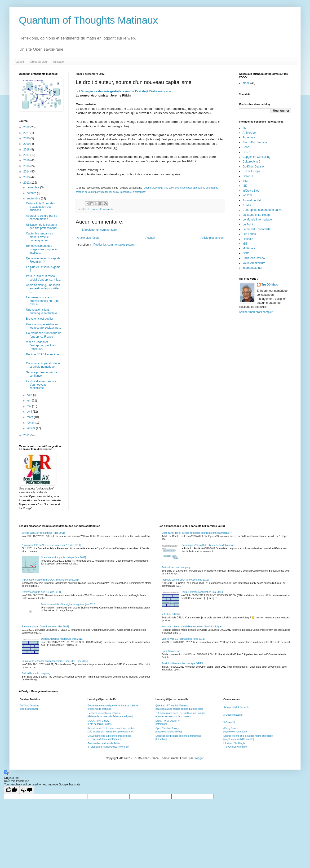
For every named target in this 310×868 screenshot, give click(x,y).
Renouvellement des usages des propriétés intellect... (42, 249)
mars (30, 417)
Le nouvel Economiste (101, 209)
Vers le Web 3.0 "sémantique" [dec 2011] (43, 533)
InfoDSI (247, 195)
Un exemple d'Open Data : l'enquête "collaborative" (208, 545)
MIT (245, 244)
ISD (245, 186)
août (30, 395)
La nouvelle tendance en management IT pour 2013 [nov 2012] (55, 661)
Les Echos (249, 234)
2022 (27, 127)
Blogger (199, 758)
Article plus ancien (212, 238)
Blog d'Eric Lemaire (255, 142)
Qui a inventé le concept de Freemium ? (43, 260)
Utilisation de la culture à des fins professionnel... (43, 226)
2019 (27, 144)
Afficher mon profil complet (256, 312)
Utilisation (59, 62)
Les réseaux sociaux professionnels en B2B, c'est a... (42, 301)
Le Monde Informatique (257, 220)
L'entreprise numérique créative (262, 210)
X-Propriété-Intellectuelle (236, 707)
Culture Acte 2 (251, 162)
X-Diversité (229, 722)
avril (30, 412)
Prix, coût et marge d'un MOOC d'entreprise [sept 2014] (51, 580)
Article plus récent (88, 238)
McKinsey (249, 248)
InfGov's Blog (251, 191)
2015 (27, 166)
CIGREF (248, 152)
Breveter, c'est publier (40, 319)
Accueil (19, 62)
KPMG (247, 205)
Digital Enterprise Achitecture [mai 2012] (62, 639)
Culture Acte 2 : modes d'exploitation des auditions (40, 207)
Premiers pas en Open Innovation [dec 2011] (45, 627)
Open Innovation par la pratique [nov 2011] (64, 557)
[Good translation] (12, 790)
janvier (31, 428)
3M (245, 128)
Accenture (249, 137)
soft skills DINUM (171, 614)
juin (29, 401)
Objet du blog (38, 62)
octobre (32, 193)
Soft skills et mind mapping (36, 673)
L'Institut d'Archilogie (234, 743)
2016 (27, 160)
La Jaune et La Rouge (257, 215)
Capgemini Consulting (256, 157)
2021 (27, 133)
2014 (27, 172)
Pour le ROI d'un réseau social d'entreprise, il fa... (43, 278)
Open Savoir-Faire (171, 651)
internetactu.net (252, 268)
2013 (27, 177)
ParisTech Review (254, 258)
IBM (245, 181)
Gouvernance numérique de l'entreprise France (44, 335)
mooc (246, 83)
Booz (246, 147)
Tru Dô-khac (270, 285)
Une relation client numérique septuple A (42, 311)
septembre (34, 198)
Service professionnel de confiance (42, 374)
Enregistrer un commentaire (99, 230)
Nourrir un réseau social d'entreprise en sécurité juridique (192, 627)
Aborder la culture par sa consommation (42, 217)
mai (29, 406)
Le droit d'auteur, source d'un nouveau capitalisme (41, 385)
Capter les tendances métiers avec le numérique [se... (39, 237)
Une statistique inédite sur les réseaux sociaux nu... (43, 326)
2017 (27, 155)
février (31, 423)
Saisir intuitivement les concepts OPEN (182, 663)
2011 (27, 435)
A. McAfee (249, 133)
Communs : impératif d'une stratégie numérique (43, 365)
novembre (33, 187)
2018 (27, 150)
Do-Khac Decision (254, 167)
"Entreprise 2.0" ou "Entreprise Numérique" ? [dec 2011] (51, 545)
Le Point (248, 225)
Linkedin (248, 239)
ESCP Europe (251, 171)
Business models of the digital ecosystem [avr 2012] (68, 604)
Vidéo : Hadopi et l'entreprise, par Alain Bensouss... (41, 346)
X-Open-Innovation (233, 715)
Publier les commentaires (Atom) (114, 245)
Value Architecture (254, 263)
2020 (27, 138)
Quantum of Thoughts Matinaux (89, 20)
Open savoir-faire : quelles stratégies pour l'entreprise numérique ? (197, 533)
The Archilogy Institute (235, 747)
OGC (246, 253)
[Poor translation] (27, 790)
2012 (27, 183)
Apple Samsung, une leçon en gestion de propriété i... (43, 289)
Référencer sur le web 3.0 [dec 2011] (41, 592)
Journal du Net (252, 200)
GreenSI (248, 176)
